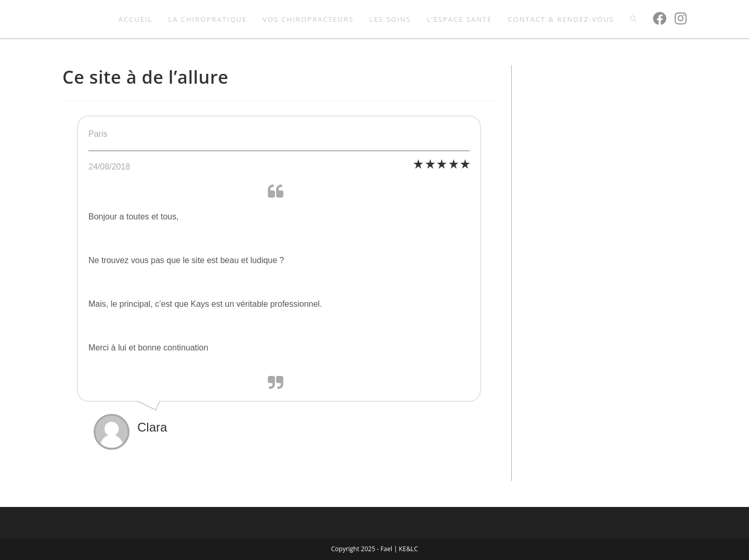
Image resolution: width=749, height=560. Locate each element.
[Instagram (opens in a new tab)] (681, 18)
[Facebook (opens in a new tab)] (660, 18)
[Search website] (633, 19)
